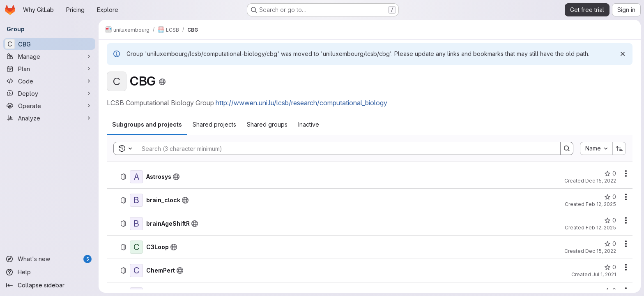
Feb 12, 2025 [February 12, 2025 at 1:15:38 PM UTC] (601, 228)
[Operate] (49, 106)
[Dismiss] (623, 54)
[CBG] (49, 44)
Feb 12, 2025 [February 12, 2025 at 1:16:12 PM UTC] (601, 204)
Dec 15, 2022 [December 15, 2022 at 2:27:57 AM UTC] (601, 251)
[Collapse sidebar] (49, 285)
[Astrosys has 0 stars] (610, 173)
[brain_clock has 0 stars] (610, 197)
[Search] (345, 148)
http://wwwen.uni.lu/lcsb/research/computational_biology (301, 103)
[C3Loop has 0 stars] (610, 244)
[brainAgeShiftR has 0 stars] (610, 220)
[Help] (49, 272)
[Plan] (49, 69)
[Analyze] (49, 118)
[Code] (49, 81)
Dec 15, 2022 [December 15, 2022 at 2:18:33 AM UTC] (601, 181)
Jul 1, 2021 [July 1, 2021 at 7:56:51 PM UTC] (604, 274)
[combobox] (596, 148)
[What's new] (49, 259)
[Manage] (49, 56)
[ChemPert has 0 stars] (610, 267)
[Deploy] (49, 93)
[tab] (147, 125)
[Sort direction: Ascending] (619, 148)
